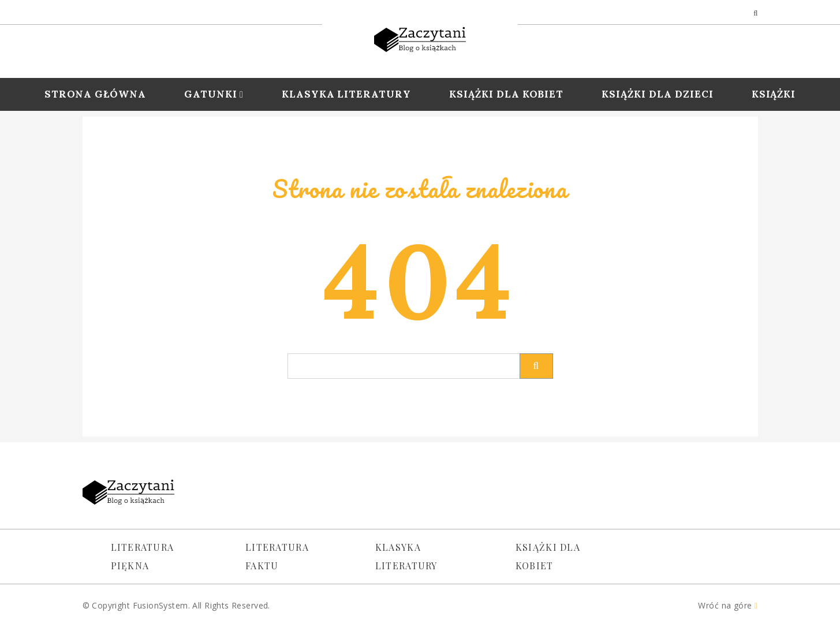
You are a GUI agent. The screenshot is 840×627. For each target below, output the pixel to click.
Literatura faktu (277, 556)
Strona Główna (95, 94)
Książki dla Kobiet (506, 94)
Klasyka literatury (406, 556)
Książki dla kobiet (548, 556)
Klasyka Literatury (346, 94)
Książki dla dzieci (657, 94)
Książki (774, 94)
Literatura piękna (143, 556)
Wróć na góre (728, 605)
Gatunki (211, 94)
